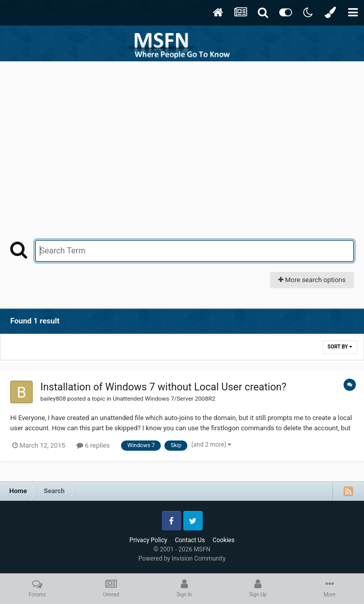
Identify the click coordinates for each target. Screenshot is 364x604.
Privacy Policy (149, 540)
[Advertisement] (182, 138)
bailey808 (53, 399)
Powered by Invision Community (182, 559)
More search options (312, 280)
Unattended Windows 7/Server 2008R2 (164, 399)
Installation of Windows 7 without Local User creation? (163, 387)
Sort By (340, 347)
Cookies (223, 540)
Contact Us (190, 540)
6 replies (93, 445)
